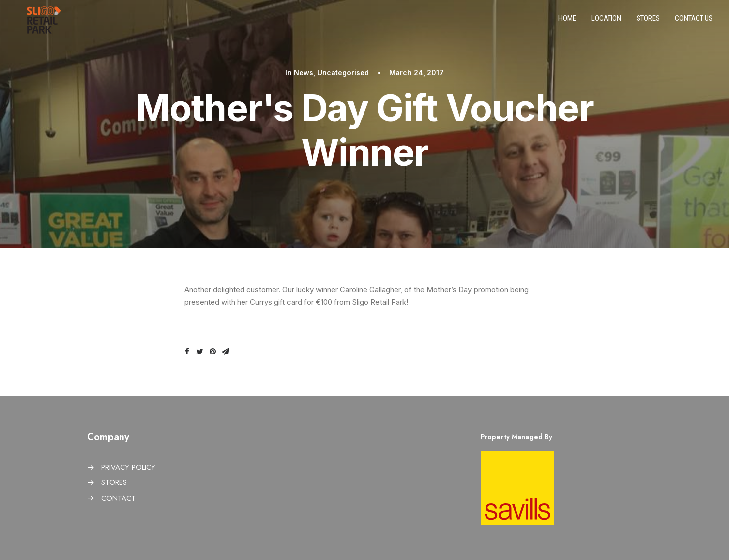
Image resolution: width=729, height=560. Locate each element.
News (304, 73)
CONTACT (119, 498)
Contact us (694, 21)
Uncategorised (343, 73)
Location (606, 21)
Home (567, 21)
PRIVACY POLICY (128, 467)
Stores (648, 21)
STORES (114, 482)
